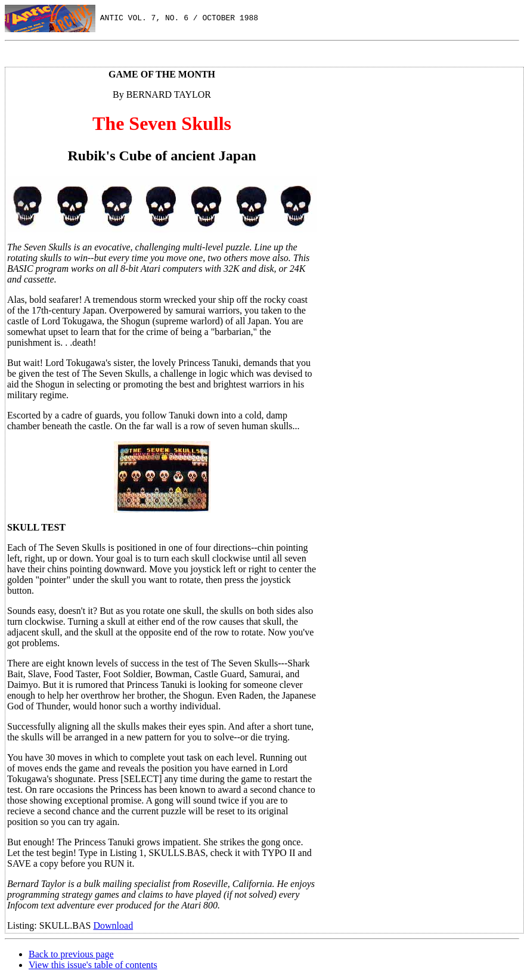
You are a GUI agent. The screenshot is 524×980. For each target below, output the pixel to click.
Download (113, 925)
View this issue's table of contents (93, 965)
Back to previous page (71, 954)
